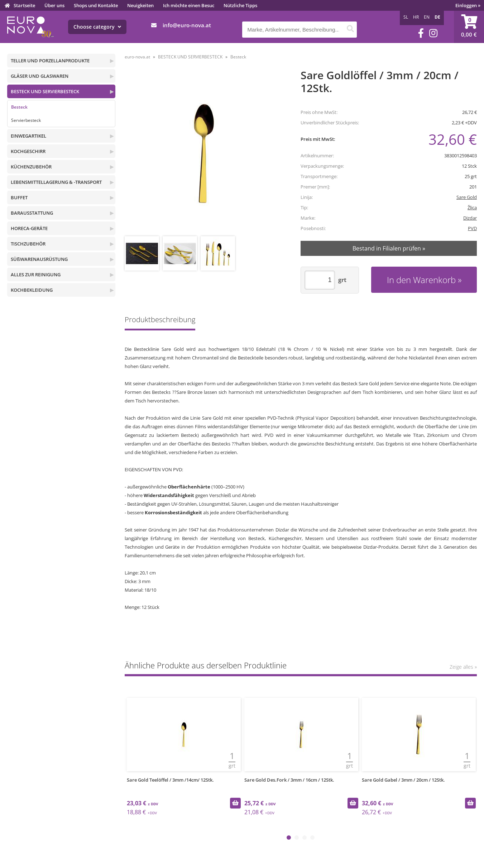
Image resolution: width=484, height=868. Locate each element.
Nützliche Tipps (240, 5)
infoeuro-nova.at (187, 25)
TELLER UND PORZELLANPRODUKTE (50, 61)
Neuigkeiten (140, 5)
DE (437, 17)
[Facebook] (421, 33)
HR (416, 17)
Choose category (97, 27)
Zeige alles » (463, 667)
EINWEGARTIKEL (28, 136)
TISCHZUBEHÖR (28, 244)
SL (406, 17)
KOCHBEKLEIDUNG (32, 290)
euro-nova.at (137, 57)
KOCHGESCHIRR (28, 151)
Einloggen (468, 5)
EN (427, 17)
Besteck (19, 107)
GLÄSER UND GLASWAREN (40, 76)
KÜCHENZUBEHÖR (31, 167)
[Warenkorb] (469, 27)
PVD (472, 228)
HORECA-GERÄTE (29, 228)
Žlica (472, 208)
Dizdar (470, 218)
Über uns (54, 5)
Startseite (24, 5)
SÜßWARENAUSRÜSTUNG (39, 259)
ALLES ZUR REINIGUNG (36, 275)
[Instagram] (433, 33)
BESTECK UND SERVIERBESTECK (45, 91)
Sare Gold (467, 197)
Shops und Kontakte (96, 5)
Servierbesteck (26, 120)
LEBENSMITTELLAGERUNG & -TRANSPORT (56, 182)
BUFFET (19, 197)
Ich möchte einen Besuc (189, 5)
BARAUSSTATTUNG (32, 213)
